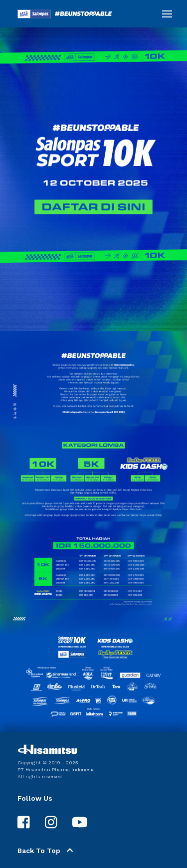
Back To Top (45, 851)
